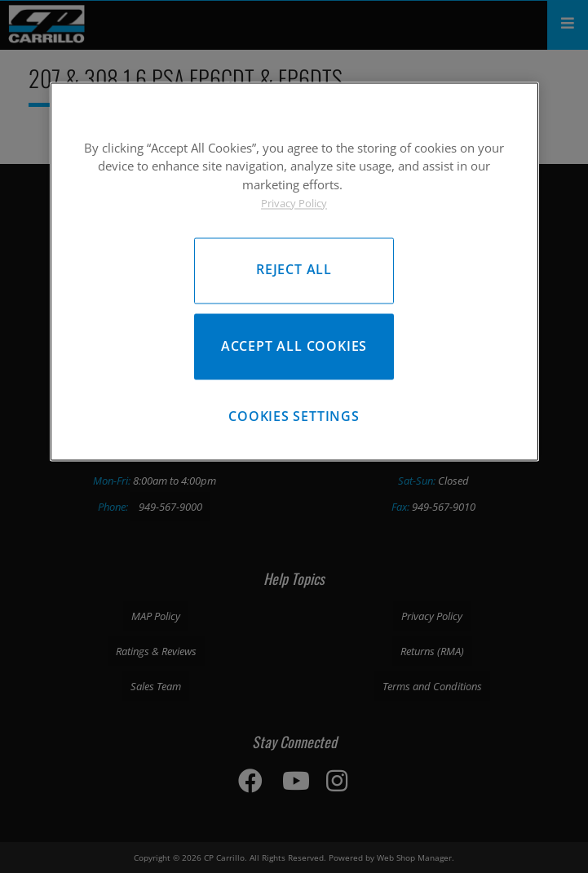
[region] (294, 271)
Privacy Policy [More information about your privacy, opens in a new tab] (294, 203)
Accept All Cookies (294, 346)
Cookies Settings (294, 416)
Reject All (294, 270)
